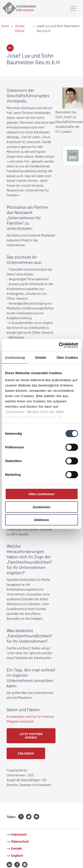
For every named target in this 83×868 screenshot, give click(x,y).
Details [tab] (41, 357)
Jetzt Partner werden (31, 736)
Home (5, 26)
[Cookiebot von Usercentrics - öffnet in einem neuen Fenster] (59, 345)
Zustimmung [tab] (15, 357)
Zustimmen (41, 507)
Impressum (19, 834)
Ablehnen (41, 520)
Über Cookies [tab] (67, 357)
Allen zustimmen (41, 494)
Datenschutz (20, 841)
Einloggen (26, 753)
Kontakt (17, 848)
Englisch (17, 856)
